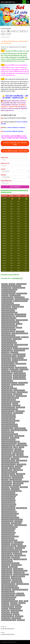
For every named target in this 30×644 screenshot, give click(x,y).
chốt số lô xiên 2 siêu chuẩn (9, 366)
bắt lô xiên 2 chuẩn (19, 297)
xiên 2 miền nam (6, 612)
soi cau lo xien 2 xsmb (7, 542)
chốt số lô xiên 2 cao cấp (8, 364)
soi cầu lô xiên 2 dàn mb (21, 525)
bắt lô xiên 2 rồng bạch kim (21, 301)
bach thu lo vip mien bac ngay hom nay (11, 286)
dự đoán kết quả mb (7, 413)
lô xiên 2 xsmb (5, 487)
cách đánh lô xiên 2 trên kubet (9, 312)
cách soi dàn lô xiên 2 (21, 314)
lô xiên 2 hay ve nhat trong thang (10, 462)
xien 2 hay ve (19, 607)
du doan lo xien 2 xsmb (8, 428)
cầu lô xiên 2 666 (17, 339)
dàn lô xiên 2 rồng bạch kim (9, 392)
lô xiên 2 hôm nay (22, 464)
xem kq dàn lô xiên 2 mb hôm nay (10, 601)
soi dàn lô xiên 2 (6, 565)
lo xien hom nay (15, 487)
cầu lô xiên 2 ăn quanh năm (9, 341)
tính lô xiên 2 (20, 593)
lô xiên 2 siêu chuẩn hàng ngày (21, 481)
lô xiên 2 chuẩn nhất (18, 453)
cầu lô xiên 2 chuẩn (7, 349)
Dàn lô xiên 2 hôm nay (7, 381)
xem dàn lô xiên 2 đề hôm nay (9, 597)
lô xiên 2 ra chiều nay (18, 478)
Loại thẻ (3, 169)
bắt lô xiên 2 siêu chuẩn (8, 303)
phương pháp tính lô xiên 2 (9, 500)
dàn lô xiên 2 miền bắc (7, 387)
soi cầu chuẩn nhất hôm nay (9, 504)
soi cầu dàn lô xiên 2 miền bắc (9, 516)
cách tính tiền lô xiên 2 (22, 320)
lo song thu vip (22, 443)
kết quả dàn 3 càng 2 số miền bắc (10, 274)
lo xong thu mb (6, 489)
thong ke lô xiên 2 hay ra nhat (20, 590)
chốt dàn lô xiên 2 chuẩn (19, 354)
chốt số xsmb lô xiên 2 (21, 368)
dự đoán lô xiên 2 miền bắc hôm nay (11, 421)
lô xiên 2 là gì (19, 466)
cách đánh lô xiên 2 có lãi (8, 311)
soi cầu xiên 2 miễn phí (20, 556)
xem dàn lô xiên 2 (20, 595)
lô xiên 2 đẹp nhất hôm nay (8, 455)
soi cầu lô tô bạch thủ (8, 521)
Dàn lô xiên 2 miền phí (7, 390)
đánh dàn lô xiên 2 (7, 406)
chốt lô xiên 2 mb (6, 358)
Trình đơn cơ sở (28, 2)
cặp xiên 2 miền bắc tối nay (8, 331)
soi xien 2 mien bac (17, 580)
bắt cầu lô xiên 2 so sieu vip (9, 293)
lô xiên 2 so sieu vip (7, 485)
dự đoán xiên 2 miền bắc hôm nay (19, 430)
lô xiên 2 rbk (5, 480)
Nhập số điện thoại (6, 181)
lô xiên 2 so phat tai (18, 483)
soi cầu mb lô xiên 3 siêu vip (15, 633)
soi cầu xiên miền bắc (7, 559)
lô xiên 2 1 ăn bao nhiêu (8, 449)
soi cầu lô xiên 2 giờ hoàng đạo (10, 527)
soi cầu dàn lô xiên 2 (22, 508)
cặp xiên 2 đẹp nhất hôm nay (9, 330)
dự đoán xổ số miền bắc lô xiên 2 (10, 434)
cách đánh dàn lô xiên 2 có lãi (9, 309)
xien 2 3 (26, 601)
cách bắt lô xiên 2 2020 (18, 307)
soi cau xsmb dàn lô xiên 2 (20, 559)
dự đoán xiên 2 (6, 430)
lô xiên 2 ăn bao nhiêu (7, 451)
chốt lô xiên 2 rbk (6, 360)
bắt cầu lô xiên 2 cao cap (19, 288)
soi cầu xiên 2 (24, 552)
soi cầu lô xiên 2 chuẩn (8, 525)
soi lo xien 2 (5, 567)
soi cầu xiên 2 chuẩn (7, 554)
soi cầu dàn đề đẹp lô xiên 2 (9, 506)
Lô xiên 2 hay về (15, 459)
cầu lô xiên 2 (25, 337)
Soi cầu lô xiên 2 (6, 523)
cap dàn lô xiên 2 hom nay (8, 324)
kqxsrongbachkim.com (8, 2)
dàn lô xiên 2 (5, 369)
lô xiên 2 (22, 447)
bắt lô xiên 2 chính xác (7, 297)
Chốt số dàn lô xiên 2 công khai (10, 362)
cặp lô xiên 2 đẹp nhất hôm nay (9, 326)
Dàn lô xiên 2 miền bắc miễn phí (9, 388)
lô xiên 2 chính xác (7, 453)
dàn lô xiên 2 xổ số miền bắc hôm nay (11, 402)
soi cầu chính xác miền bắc (8, 502)
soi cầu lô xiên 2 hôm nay (8, 531)
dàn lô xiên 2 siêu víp (22, 392)
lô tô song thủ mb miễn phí (9, 445)
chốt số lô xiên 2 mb (21, 364)
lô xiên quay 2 (24, 487)
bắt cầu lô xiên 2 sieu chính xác (9, 290)
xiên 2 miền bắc (6, 611)
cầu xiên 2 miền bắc (7, 354)
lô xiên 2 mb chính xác (15, 468)
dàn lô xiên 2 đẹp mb (7, 377)
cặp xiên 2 (19, 328)
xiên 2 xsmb (16, 614)
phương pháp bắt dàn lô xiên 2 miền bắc (12, 491)
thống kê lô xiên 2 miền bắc (9, 593)
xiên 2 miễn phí (15, 612)
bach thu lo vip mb (21, 284)
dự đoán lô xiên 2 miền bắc (8, 419)
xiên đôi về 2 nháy (16, 618)
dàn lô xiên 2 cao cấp (7, 373)
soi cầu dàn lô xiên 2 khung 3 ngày (10, 514)
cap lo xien (19, 324)
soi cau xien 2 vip (6, 557)
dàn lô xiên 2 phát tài (19, 390)
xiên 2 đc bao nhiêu (16, 605)
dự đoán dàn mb (20, 411)
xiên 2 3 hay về (5, 603)
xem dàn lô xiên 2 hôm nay (8, 599)
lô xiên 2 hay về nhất (22, 461)
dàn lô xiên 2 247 (14, 369)
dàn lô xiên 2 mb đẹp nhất (18, 385)
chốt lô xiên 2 (21, 356)
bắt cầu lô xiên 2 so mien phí (9, 292)
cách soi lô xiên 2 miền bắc (8, 316)
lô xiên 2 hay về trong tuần (9, 464)
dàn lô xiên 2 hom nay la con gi (9, 383)
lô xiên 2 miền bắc (18, 470)
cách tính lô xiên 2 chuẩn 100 (9, 318)
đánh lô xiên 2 (16, 406)
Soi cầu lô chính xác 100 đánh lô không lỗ (12, 519)
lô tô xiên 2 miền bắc (22, 445)
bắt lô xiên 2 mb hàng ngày (22, 299)
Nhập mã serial (5, 163)
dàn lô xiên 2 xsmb (6, 404)
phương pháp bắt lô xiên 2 (8, 493)
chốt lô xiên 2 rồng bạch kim (20, 360)
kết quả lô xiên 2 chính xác (9, 440)
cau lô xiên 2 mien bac (7, 350)
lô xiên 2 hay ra (6, 459)
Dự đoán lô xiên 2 (18, 413)
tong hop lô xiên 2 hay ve (8, 595)
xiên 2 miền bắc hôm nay (17, 611)
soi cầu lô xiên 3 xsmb (17, 544)
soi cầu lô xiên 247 (19, 542)
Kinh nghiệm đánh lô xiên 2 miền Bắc (11, 442)
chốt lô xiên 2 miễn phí (18, 358)
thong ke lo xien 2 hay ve (8, 592)
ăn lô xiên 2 (12, 284)
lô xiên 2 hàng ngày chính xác (21, 457)
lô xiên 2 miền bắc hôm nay (8, 474)
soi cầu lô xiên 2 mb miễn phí (9, 533)
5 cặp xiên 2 (5, 284)
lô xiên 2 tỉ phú (17, 485)
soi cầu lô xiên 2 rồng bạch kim (9, 540)
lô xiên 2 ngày (5, 476)
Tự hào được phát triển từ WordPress (9, 642)
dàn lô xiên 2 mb (6, 385)
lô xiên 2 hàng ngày (7, 457)
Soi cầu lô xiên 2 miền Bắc (8, 535)
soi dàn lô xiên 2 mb (17, 565)
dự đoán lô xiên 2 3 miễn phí (9, 415)
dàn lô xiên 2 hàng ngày (19, 377)
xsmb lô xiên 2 (21, 620)
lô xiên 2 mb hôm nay (7, 470)
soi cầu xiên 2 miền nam (8, 556)
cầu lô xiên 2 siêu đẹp (19, 350)
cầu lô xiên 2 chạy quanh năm (9, 343)
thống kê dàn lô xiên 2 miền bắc (10, 586)
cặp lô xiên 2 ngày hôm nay (8, 328)
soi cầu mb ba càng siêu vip (15, 628)
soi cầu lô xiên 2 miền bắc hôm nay (10, 537)
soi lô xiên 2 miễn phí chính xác (21, 574)
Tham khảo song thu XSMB (8, 584)
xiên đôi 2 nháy (19, 616)
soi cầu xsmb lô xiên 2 (7, 561)
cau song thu (14, 352)
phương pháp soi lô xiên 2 (8, 499)
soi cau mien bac (22, 546)
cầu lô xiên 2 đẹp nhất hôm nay (21, 349)
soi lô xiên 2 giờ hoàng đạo (20, 571)
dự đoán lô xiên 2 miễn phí (8, 423)
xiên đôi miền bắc (6, 618)
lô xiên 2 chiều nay (19, 451)
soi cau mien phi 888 (20, 548)
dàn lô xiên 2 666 (24, 369)
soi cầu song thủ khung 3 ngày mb (10, 552)
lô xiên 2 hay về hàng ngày (8, 461)
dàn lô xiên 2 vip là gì (21, 396)
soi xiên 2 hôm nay (6, 580)
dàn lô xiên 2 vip (18, 394)
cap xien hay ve (20, 331)
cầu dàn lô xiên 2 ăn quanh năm (20, 333)
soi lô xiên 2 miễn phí (7, 574)
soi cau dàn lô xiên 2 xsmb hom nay (10, 518)
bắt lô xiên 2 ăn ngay (15, 295)
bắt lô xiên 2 (5, 295)
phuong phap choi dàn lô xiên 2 (10, 495)
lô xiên (16, 447)
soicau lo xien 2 (6, 582)
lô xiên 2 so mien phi (7, 483)
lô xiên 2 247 (18, 449)
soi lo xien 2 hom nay (7, 573)
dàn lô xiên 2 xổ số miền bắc (9, 400)
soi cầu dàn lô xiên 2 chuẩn (9, 510)
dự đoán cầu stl (21, 407)
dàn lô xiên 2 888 (6, 371)
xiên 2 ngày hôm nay (7, 614)
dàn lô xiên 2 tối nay (7, 394)
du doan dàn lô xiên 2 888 (8, 411)
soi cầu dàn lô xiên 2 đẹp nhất (9, 512)
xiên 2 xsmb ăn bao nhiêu (8, 616)
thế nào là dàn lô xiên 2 (23, 584)
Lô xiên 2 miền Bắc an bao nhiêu (9, 472)
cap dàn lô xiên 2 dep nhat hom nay (10, 322)
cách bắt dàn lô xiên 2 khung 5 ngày (11, 305)
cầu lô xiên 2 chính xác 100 (21, 345)
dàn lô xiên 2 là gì (23, 383)
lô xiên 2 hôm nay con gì (8, 466)
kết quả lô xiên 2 (15, 438)
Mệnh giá (3, 175)
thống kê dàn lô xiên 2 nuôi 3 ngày (10, 588)
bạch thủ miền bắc (6, 288)
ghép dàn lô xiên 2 (19, 436)
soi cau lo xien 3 (6, 544)
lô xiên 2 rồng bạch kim (16, 480)
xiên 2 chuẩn (22, 603)
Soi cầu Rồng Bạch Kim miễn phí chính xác (12, 550)
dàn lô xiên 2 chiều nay (20, 373)
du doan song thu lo (20, 428)
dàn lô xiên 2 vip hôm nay (8, 396)
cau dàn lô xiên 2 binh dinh (8, 335)
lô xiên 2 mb (5, 468)
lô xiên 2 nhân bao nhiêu (17, 476)
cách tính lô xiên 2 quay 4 (8, 320)
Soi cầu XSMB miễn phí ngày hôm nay (11, 563)
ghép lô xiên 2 (5, 438)
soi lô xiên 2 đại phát (7, 571)
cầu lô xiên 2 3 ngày (7, 339)
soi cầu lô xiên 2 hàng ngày (9, 529)
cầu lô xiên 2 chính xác (7, 345)
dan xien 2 (15, 404)
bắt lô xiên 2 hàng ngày (8, 299)
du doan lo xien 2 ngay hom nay (10, 424)
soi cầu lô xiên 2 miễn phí (8, 538)
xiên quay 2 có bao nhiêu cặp (9, 620)
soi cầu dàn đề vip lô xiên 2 (8, 508)
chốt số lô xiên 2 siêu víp (8, 368)
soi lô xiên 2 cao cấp (7, 569)
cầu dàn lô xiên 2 (6, 333)
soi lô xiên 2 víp (6, 578)
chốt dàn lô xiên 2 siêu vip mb (9, 356)
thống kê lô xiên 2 (6, 590)
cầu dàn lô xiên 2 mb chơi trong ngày (11, 337)
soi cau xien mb (16, 557)
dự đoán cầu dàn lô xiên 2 (8, 407)
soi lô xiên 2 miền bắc (19, 573)
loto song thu (15, 489)
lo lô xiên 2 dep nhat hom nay (9, 443)
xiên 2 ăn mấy (14, 603)
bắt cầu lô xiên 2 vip (22, 293)
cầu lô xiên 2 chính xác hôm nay (10, 347)
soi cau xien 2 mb (18, 554)
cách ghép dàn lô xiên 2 (8, 314)
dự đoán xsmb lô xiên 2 (8, 436)
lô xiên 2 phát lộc (6, 478)
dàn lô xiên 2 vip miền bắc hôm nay (10, 398)
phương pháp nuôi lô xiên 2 (9, 497)
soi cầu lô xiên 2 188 (16, 523)
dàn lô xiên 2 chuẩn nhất (20, 375)
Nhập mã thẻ (4, 157)
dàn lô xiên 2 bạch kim (17, 371)
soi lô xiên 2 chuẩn (18, 569)
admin (8, 37)
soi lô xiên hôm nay (16, 578)
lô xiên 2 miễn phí (21, 474)
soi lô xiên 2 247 (13, 567)
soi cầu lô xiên (19, 521)
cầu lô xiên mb (6, 352)
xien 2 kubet (5, 609)
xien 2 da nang (6, 605)
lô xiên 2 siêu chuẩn (7, 481)
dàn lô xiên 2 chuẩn (7, 375)
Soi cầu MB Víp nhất (6, 29)
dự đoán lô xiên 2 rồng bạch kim (10, 426)
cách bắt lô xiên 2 (6, 307)
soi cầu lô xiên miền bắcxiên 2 (9, 546)
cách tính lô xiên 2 (21, 316)
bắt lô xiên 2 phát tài (7, 301)
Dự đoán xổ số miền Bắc (8, 432)
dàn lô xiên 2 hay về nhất (20, 379)
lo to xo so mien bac (7, 447)
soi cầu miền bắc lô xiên (8, 548)
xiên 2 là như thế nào (15, 609)
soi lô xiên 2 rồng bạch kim (18, 576)
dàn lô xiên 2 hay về (7, 379)
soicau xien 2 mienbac (17, 582)
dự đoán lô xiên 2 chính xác (9, 417)
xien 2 (21, 601)
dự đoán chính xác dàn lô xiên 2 (10, 409)
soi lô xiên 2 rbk (6, 576)
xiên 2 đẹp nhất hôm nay (8, 607)
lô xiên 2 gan (20, 455)
